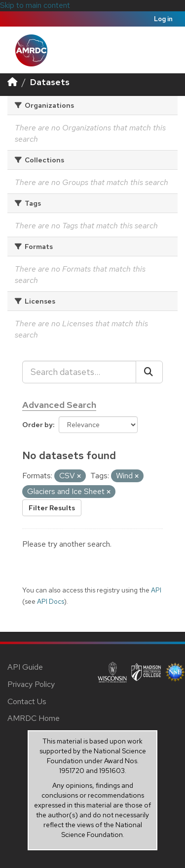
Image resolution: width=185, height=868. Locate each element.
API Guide (25, 667)
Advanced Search (59, 405)
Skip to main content (35, 5)
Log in (163, 19)
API (156, 590)
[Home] (12, 82)
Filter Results (52, 508)
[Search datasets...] (79, 372)
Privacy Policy (31, 684)
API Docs (51, 601)
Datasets (50, 82)
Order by (37, 425)
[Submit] (149, 372)
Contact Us (27, 701)
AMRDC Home (34, 718)
